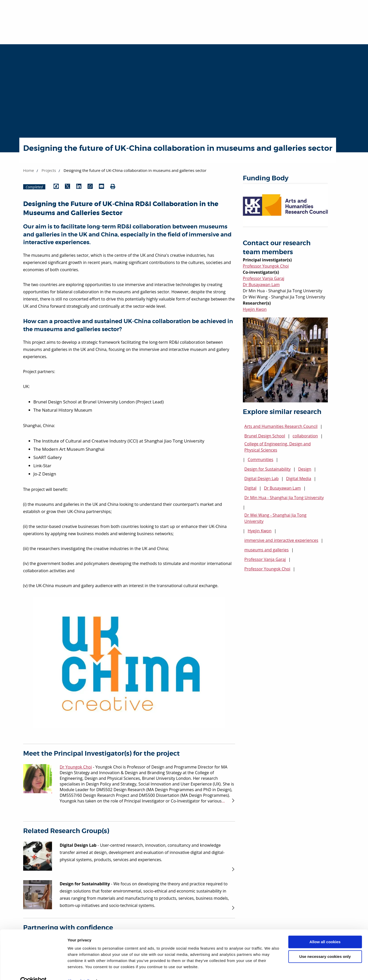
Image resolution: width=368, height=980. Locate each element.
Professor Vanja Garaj (264, 278)
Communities (260, 460)
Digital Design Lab (262, 479)
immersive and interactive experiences (281, 540)
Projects (49, 170)
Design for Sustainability (268, 469)
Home (29, 170)
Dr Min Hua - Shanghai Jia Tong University (284, 498)
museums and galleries (267, 550)
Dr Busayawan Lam (261, 285)
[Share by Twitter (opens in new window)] (67, 187)
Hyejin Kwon (255, 309)
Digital (250, 488)
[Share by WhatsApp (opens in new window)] (90, 187)
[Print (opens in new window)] (113, 187)
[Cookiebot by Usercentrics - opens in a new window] (33, 970)
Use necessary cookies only (325, 945)
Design (305, 469)
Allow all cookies (325, 931)
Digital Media (299, 479)
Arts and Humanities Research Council (281, 426)
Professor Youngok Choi (266, 266)
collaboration (305, 436)
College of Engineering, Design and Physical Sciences (278, 447)
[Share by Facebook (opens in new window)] (56, 187)
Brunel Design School (265, 436)
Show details (79, 970)
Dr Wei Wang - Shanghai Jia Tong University (275, 518)
